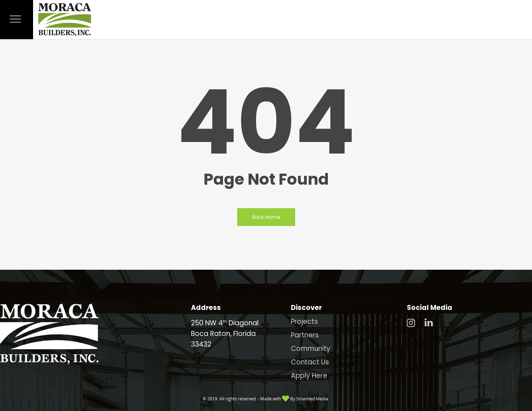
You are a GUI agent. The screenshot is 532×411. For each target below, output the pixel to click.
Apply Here (309, 376)
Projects (304, 322)
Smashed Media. (313, 399)
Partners (305, 335)
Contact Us (310, 362)
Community (311, 349)
